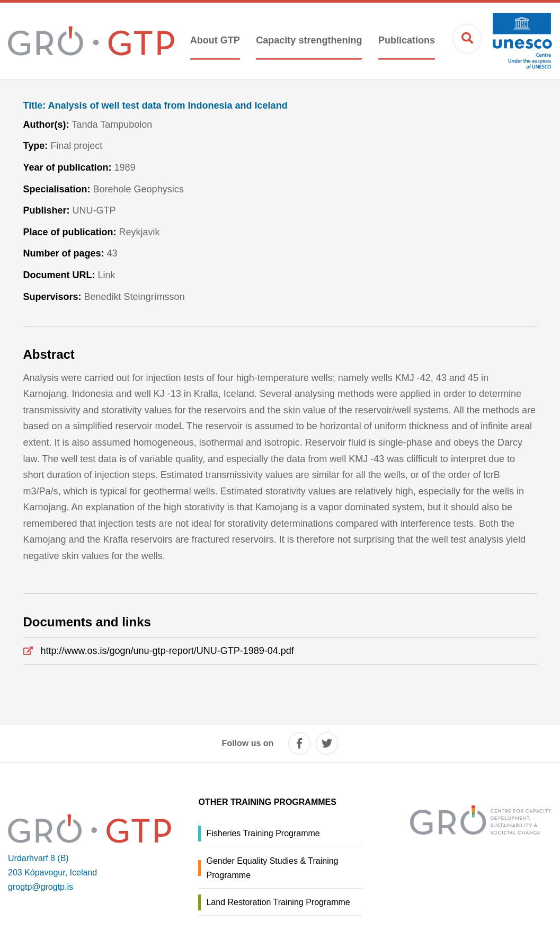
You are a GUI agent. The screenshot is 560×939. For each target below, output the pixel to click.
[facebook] (299, 743)
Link (107, 275)
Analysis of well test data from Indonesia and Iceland (155, 106)
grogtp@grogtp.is (41, 887)
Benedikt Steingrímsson (135, 297)
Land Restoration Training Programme (278, 902)
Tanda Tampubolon (112, 125)
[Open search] (467, 39)
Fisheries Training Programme (263, 833)
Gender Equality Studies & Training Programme (272, 868)
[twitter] (327, 743)
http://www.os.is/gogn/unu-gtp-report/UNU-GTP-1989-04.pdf (167, 651)
